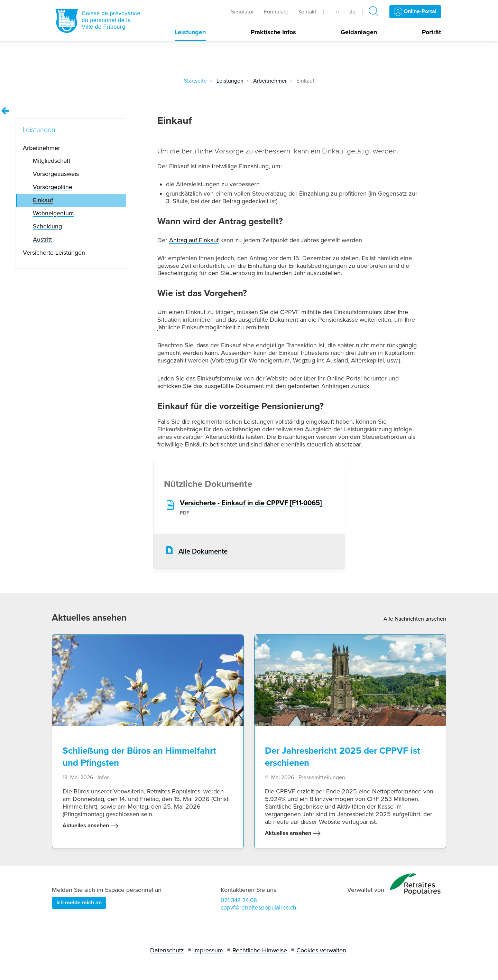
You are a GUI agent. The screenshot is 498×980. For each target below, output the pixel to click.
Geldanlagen (359, 32)
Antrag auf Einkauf (194, 240)
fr (338, 12)
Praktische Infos (273, 32)
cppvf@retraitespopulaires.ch (258, 908)
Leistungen (190, 32)
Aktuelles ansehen (91, 826)
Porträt (431, 32)
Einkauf (43, 200)
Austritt (42, 239)
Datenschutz (167, 950)
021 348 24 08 (239, 900)
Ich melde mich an (79, 903)
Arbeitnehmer (270, 81)
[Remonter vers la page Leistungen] (6, 111)
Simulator (242, 12)
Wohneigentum (53, 213)
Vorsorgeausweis (56, 174)
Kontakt (307, 12)
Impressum (208, 950)
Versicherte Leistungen (54, 253)
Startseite (195, 81)
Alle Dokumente (203, 552)
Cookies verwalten (321, 950)
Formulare (276, 12)
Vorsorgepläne (53, 187)
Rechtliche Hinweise (260, 950)
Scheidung (47, 226)
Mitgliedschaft (52, 161)
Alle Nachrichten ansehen (415, 619)
